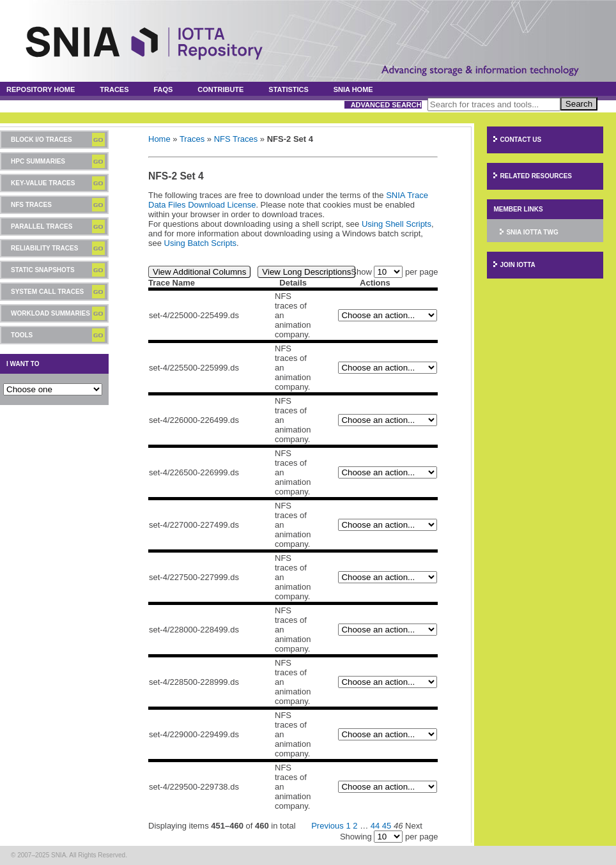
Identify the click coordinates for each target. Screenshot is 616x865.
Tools (22, 335)
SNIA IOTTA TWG (532, 232)
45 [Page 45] (387, 826)
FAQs (163, 89)
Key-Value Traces (43, 183)
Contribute (220, 89)
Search (579, 104)
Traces (114, 89)
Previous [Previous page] (327, 826)
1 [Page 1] (348, 826)
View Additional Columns (199, 272)
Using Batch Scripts (200, 243)
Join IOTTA (517, 265)
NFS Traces (31, 205)
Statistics (289, 89)
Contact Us (520, 140)
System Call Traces (47, 292)
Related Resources (536, 176)
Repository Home (41, 89)
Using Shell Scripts (397, 224)
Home (159, 139)
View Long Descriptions (306, 272)
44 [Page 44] (375, 826)
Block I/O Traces (42, 140)
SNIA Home (353, 89)
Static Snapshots (43, 270)
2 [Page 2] (355, 826)
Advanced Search (386, 105)
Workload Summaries (50, 313)
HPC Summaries (38, 161)
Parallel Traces (42, 226)
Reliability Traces (44, 248)
